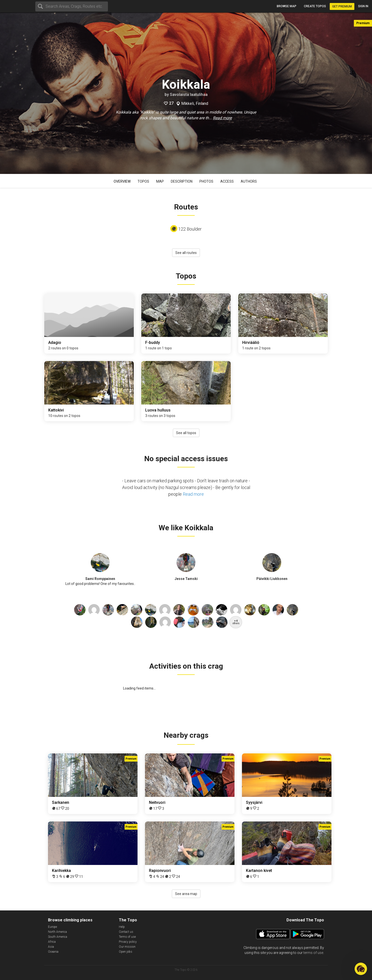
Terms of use (127, 937)
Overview (122, 181)
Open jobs (126, 952)
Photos (206, 181)
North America (57, 932)
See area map (186, 894)
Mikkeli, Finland (195, 104)
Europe (52, 927)
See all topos (186, 433)
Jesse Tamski (186, 579)
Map (160, 181)
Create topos (315, 6)
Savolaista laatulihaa (189, 95)
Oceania (53, 952)
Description (182, 181)
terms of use (313, 953)
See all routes (186, 253)
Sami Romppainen (100, 579)
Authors (249, 181)
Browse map (287, 6)
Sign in (363, 6)
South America (58, 937)
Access (227, 181)
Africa (52, 942)
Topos (143, 181)
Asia (51, 947)
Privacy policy (128, 942)
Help (122, 927)
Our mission (127, 947)
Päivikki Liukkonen (272, 579)
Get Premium (342, 6)
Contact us (126, 932)
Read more (222, 118)
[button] (361, 969)
